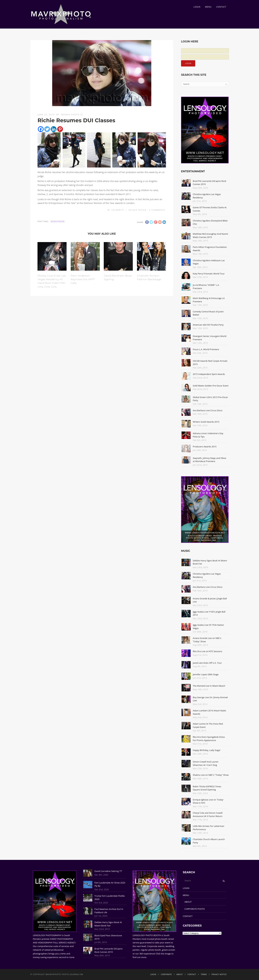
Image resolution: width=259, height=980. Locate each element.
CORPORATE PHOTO (195, 909)
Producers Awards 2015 (205, 447)
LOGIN (197, 7)
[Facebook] (41, 129)
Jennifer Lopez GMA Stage (206, 674)
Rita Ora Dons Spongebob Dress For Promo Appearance (209, 739)
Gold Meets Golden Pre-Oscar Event (211, 386)
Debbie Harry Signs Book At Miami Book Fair (108, 924)
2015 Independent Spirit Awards (209, 374)
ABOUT (188, 902)
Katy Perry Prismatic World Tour (209, 274)
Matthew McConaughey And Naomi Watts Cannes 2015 (210, 235)
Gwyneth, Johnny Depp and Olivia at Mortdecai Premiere (209, 460)
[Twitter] (47, 129)
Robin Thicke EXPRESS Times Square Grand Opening (207, 788)
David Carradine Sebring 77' (108, 871)
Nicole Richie (138, 210)
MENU (208, 7)
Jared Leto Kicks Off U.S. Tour (207, 663)
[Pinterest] (60, 129)
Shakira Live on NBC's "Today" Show (211, 775)
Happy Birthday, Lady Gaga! (207, 750)
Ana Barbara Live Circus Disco (208, 410)
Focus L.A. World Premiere (206, 349)
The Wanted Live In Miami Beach (209, 686)
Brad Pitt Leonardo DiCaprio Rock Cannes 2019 (109, 950)
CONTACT (221, 7)
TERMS (204, 974)
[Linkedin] (54, 129)
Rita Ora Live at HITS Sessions (207, 651)
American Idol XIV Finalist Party (208, 325)
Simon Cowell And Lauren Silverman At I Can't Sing (206, 763)
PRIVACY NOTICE (219, 974)
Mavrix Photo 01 (72, 115)
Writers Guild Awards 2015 (206, 422)
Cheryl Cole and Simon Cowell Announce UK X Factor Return (208, 814)
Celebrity (118, 210)
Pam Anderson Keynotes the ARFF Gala (83, 279)
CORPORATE (166, 974)
